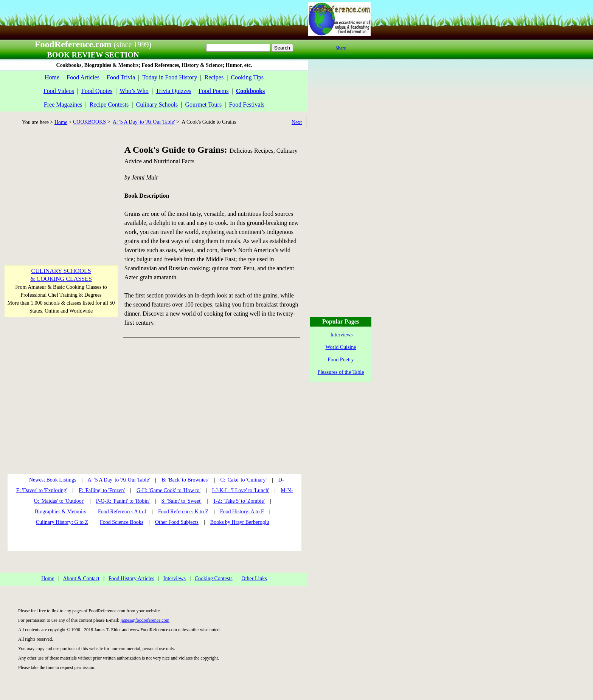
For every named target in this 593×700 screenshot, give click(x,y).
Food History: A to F (242, 512)
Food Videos (59, 91)
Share (341, 48)
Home (52, 77)
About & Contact (81, 578)
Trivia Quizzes (174, 91)
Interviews (175, 578)
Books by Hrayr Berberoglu (240, 522)
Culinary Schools (157, 105)
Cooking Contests (214, 578)
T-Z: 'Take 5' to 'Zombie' (239, 501)
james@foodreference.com (145, 620)
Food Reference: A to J (122, 512)
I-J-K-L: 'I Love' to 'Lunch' (241, 490)
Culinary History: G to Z (62, 522)
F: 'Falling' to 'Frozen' (102, 490)
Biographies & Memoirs (61, 512)
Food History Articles (131, 578)
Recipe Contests (109, 105)
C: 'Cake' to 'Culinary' (243, 480)
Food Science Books (122, 522)
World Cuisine (341, 347)
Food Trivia (121, 77)
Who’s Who (134, 91)
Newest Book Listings (53, 480)
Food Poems (214, 91)
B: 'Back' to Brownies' (185, 480)
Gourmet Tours (203, 105)
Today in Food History (170, 77)
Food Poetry (341, 360)
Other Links (254, 578)
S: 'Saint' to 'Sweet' (181, 501)
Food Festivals (247, 105)
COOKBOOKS (89, 122)
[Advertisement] (61, 190)
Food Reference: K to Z (183, 512)
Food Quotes (97, 91)
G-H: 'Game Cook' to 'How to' (168, 490)
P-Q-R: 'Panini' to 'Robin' (123, 501)
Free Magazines (63, 105)
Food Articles (83, 77)
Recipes (214, 77)
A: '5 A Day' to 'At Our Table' (144, 122)
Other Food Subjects (177, 522)
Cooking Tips (247, 77)
